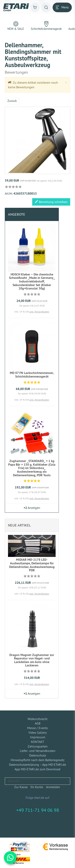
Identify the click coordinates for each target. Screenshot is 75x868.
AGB (38, 723)
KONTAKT (38, 742)
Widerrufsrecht (37, 719)
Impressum (38, 737)
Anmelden (53, 787)
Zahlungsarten (38, 746)
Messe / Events (37, 728)
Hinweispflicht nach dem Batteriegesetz (37, 760)
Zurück (12, 101)
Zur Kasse (21, 787)
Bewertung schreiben (51, 202)
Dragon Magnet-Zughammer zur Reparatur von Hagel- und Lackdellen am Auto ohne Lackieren (32, 660)
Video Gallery (37, 732)
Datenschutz (38, 755)
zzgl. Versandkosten (39, 312)
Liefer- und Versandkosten (38, 751)
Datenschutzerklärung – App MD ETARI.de (37, 765)
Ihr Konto (37, 787)
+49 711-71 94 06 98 (38, 810)
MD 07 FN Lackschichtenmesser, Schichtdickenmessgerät (32, 375)
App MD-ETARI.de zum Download (37, 769)
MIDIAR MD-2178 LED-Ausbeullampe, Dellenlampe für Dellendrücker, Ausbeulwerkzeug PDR (32, 565)
